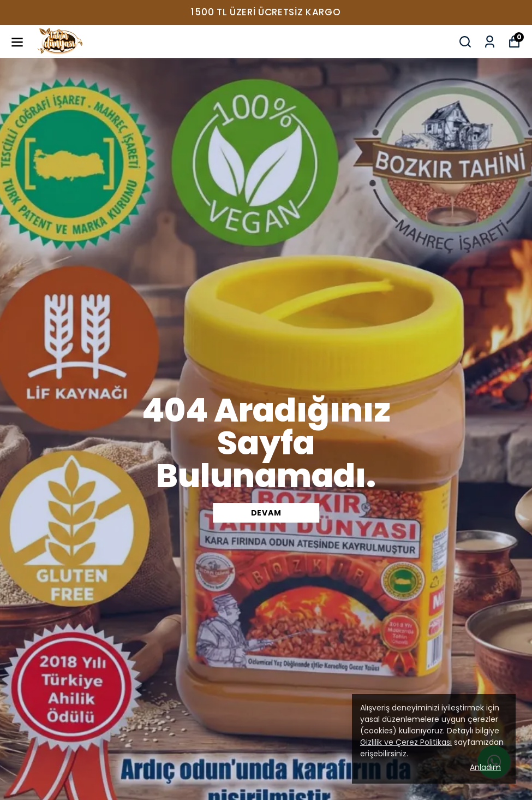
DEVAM (266, 513)
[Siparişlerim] (490, 42)
